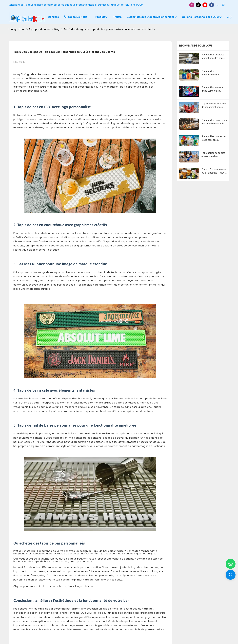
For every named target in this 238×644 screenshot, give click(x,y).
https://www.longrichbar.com (77, 586)
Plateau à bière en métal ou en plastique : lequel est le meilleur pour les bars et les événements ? (214, 171)
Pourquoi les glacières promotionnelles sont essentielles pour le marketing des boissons (214, 57)
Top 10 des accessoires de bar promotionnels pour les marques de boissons (214, 106)
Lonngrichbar (17, 29)
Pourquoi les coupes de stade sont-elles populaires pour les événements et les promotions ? (213, 138)
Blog (57, 29)
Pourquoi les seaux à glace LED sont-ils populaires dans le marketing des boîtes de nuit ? (214, 89)
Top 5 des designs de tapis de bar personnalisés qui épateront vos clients (109, 29)
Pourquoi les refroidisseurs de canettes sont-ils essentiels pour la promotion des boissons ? (214, 73)
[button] (231, 17)
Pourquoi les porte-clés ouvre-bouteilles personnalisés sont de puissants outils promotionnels (213, 155)
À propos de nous (40, 29)
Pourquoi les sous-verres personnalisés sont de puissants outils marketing (214, 122)
